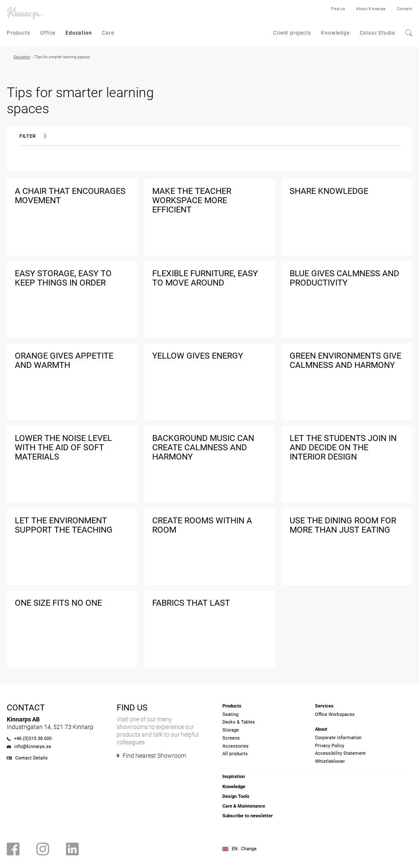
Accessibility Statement (340, 753)
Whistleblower (330, 761)
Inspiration (234, 777)
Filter (33, 136)
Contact (405, 9)
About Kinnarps (371, 9)
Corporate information (338, 738)
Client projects (292, 33)
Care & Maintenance (244, 806)
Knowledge (335, 33)
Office (48, 33)
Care (108, 33)
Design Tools (236, 796)
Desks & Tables (239, 722)
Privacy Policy (330, 746)
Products (18, 33)
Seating (230, 714)
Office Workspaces (335, 714)
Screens (231, 738)
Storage (231, 730)
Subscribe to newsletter (248, 816)
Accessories (236, 746)
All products (235, 754)
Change (249, 849)
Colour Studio (378, 33)
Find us (338, 9)
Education (79, 33)
